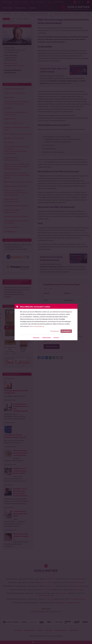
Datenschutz (36, 337)
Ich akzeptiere (66, 331)
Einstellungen (55, 331)
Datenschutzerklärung (37, 326)
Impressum (56, 337)
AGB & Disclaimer (47, 337)
